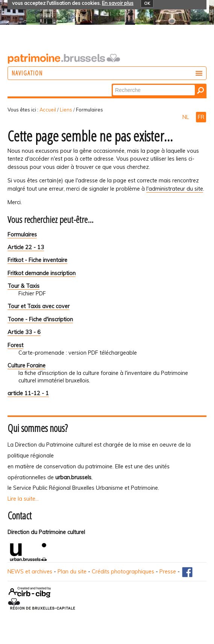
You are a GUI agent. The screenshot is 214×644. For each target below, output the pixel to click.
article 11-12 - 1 (28, 393)
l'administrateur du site (175, 189)
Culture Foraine (27, 366)
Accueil (48, 110)
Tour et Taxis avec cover (39, 306)
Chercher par (112, 84)
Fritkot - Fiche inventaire (37, 260)
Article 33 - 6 (24, 332)
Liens (66, 110)
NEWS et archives (30, 572)
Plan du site (72, 572)
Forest (15, 345)
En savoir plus (118, 3)
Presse (168, 572)
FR (201, 117)
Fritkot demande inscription (42, 273)
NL (186, 117)
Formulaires (22, 235)
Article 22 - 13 (26, 247)
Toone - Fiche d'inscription (40, 319)
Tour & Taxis (24, 286)
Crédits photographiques (123, 572)
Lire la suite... (23, 499)
